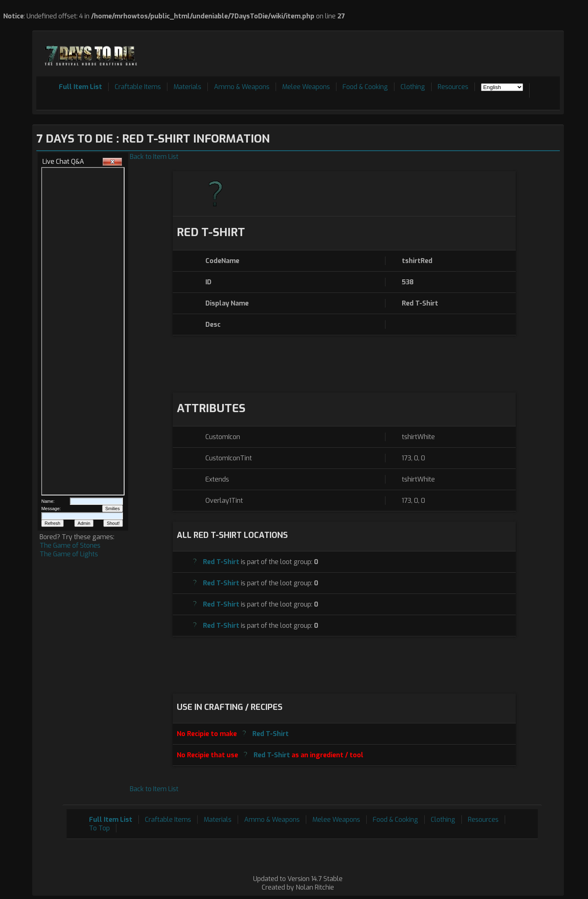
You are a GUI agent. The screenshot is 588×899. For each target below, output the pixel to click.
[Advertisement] (411, 54)
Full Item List (80, 87)
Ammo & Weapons (242, 87)
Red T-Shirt (221, 562)
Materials (187, 87)
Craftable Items (138, 87)
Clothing (413, 87)
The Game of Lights (69, 554)
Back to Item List (154, 157)
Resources (453, 87)
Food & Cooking (365, 87)
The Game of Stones (70, 545)
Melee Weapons (306, 87)
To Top (99, 828)
